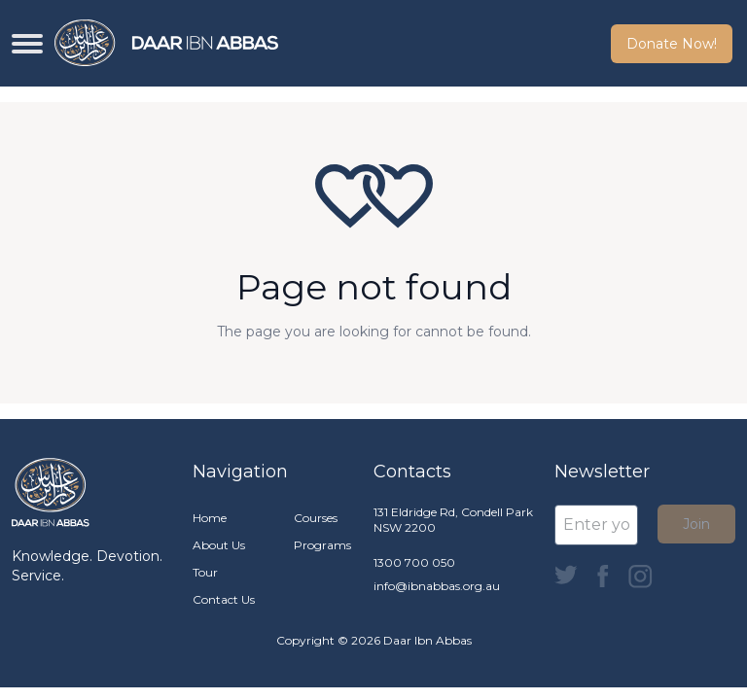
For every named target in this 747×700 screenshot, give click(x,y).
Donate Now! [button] (672, 44)
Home (210, 518)
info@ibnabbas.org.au (437, 586)
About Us (219, 545)
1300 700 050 (414, 562)
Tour (205, 572)
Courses (316, 518)
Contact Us (224, 599)
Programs (322, 545)
